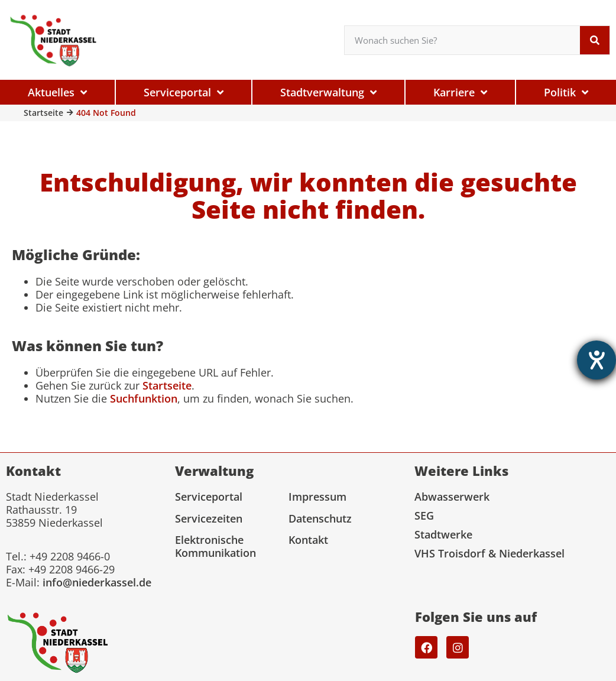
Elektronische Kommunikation (215, 546)
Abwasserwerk (452, 497)
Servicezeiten (209, 518)
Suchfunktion (144, 398)
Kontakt (308, 540)
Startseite (43, 113)
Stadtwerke (443, 534)
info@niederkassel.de (97, 582)
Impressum (317, 497)
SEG (424, 515)
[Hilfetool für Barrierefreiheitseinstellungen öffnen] (596, 360)
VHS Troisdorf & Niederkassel (489, 553)
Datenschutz (320, 518)
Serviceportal (209, 497)
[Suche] (595, 40)
